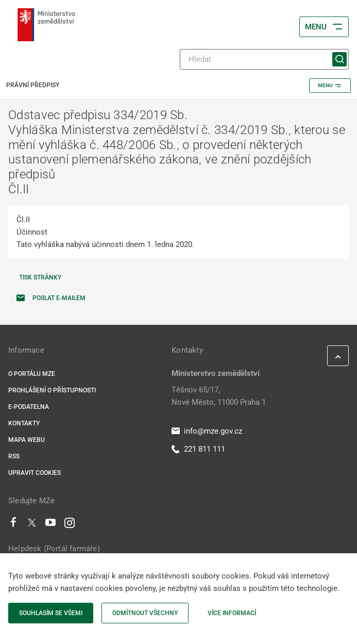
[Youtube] (51, 525)
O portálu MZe (32, 374)
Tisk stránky (40, 277)
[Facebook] (13, 525)
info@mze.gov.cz (207, 431)
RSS (14, 456)
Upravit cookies (35, 473)
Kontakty (24, 423)
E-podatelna (29, 407)
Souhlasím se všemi (51, 613)
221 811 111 (198, 449)
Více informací (232, 613)
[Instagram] (70, 525)
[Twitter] (32, 525)
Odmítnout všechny (145, 613)
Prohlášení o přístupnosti (52, 390)
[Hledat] (264, 59)
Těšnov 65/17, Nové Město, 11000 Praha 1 (219, 396)
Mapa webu (27, 440)
